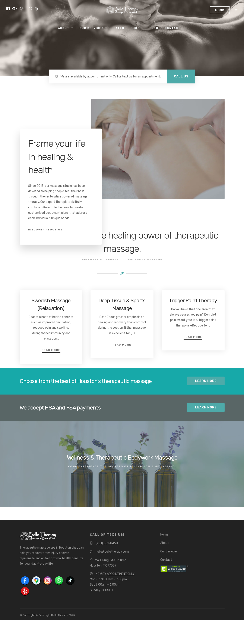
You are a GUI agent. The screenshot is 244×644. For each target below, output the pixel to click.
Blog (154, 28)
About (64, 28)
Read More (51, 350)
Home (164, 535)
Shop (135, 28)
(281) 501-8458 (107, 543)
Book (220, 10)
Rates (119, 28)
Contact (173, 28)
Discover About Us (45, 230)
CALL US (181, 76)
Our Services (91, 28)
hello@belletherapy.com (112, 552)
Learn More (206, 381)
